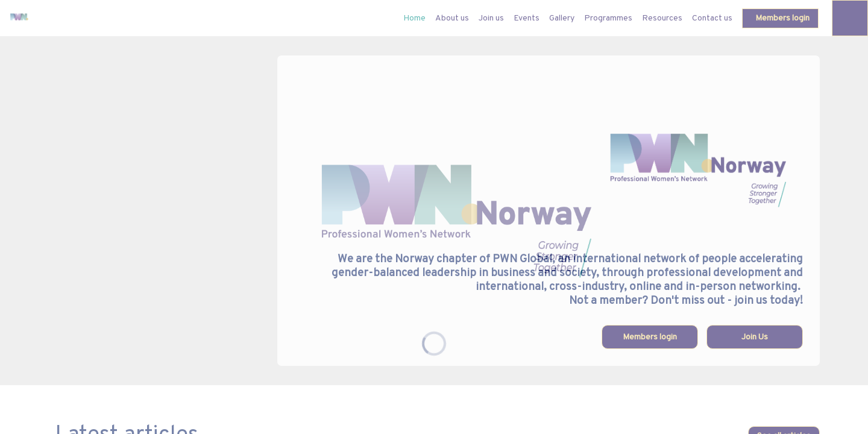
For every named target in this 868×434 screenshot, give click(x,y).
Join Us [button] (755, 337)
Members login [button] (650, 337)
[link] (452, 18)
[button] (780, 18)
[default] (414, 18)
